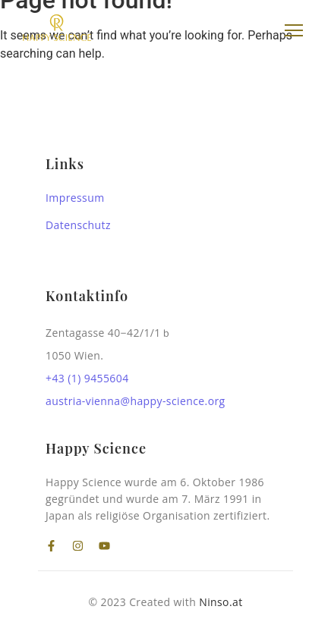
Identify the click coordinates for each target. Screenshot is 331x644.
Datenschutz (78, 225)
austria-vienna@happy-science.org (136, 401)
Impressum (75, 198)
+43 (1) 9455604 (87, 378)
